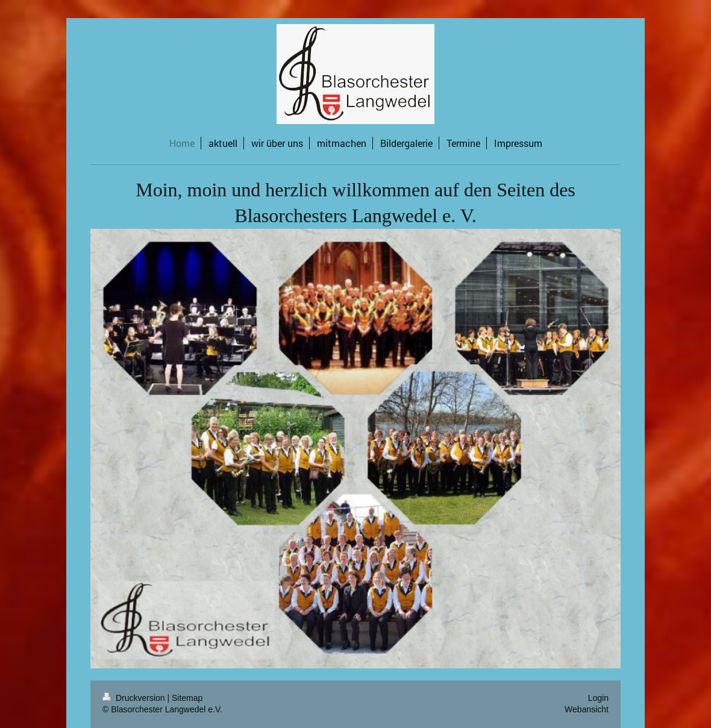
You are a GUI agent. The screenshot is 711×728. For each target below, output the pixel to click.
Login (598, 698)
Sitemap (187, 698)
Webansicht (587, 709)
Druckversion (135, 698)
